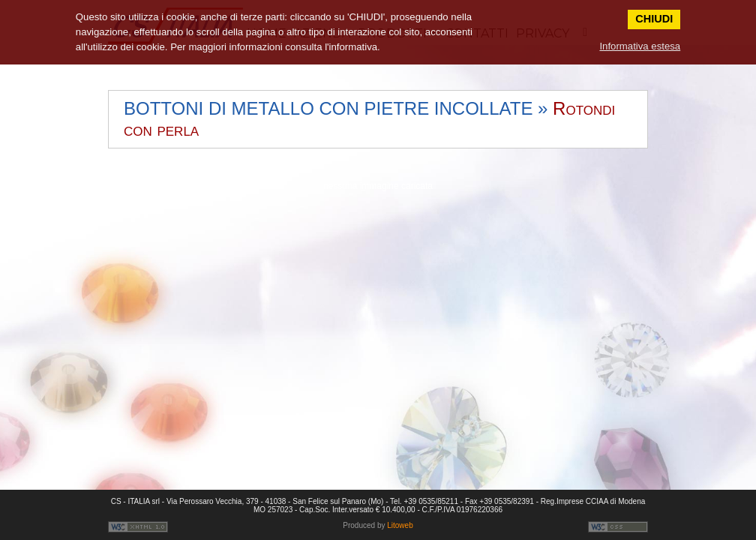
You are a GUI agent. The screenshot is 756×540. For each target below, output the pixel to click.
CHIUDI (654, 19)
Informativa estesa (640, 46)
